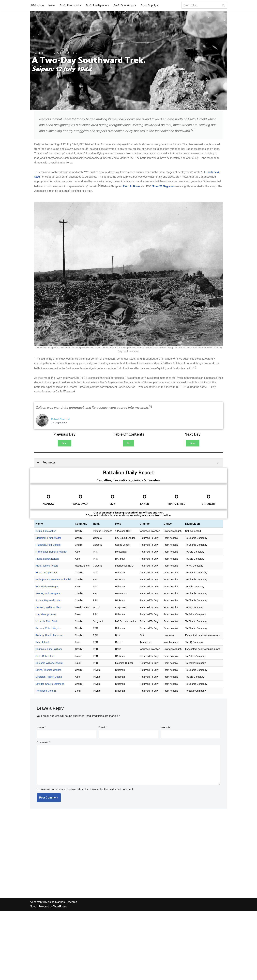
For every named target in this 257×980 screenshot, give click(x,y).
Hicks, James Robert (47, 567)
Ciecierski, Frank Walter (48, 539)
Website (166, 729)
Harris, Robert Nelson (47, 559)
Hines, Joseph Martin (47, 573)
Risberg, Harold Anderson (49, 636)
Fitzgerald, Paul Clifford (48, 545)
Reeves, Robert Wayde (48, 629)
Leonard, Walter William (48, 608)
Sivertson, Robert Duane (49, 678)
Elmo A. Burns (132, 187)
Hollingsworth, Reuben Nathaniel (53, 580)
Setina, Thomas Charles (49, 671)
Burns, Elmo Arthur (46, 531)
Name (41, 729)
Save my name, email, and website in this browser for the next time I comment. (87, 791)
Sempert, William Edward (49, 664)
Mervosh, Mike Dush (47, 622)
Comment (43, 744)
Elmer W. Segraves (163, 187)
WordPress (60, 976)
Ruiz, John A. (43, 643)
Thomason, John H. (46, 692)
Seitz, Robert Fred (45, 657)
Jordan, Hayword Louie (48, 601)
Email (103, 729)
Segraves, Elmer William (49, 650)
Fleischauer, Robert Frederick (51, 553)
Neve (33, 976)
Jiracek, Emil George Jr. (48, 594)
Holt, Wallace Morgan (47, 587)
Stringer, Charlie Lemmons (50, 685)
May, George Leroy (46, 615)
